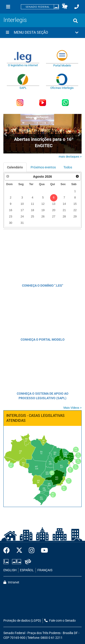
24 (22, 217)
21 (64, 210)
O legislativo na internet (23, 65)
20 (54, 210)
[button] (65, 7)
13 (54, 204)
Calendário (15, 167)
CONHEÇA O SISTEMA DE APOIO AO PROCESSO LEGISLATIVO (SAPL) (43, 396)
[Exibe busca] (75, 21)
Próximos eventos (43, 167)
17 (22, 210)
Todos (68, 167)
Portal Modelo (62, 65)
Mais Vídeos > (73, 408)
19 (43, 210)
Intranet (11, 582)
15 (75, 204)
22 (75, 210)
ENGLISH (10, 570)
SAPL (23, 88)
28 (64, 217)
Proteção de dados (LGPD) (22, 621)
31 (22, 223)
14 (64, 204)
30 (11, 223)
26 (43, 217)
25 (32, 217)
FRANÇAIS (45, 570)
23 (11, 217)
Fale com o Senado (60, 621)
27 (54, 217)
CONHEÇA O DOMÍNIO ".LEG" (42, 285)
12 (43, 204)
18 (32, 210)
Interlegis (15, 20)
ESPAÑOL (27, 570)
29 (75, 217)
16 (11, 210)
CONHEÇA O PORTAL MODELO (43, 340)
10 (22, 204)
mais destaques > (70, 157)
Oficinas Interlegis (62, 88)
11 (32, 204)
